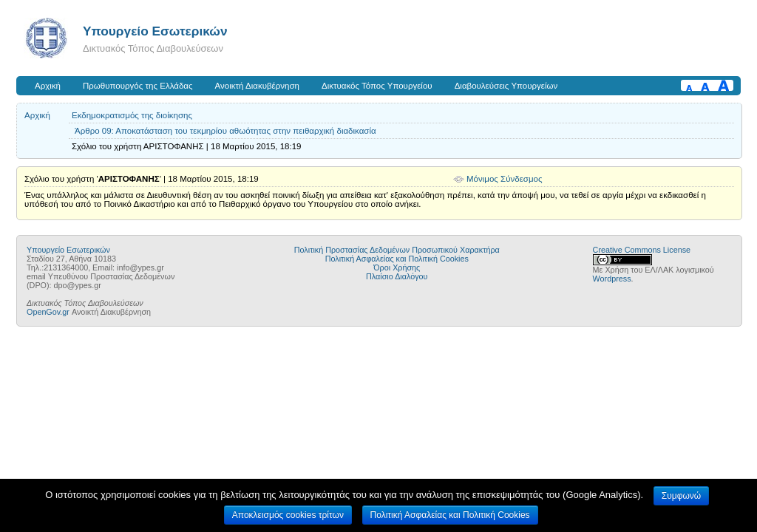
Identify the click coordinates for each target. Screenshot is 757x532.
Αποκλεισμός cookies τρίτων (288, 515)
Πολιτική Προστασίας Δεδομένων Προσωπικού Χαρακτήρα (397, 250)
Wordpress (612, 279)
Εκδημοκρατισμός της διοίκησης (132, 115)
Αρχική (48, 86)
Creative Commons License (642, 250)
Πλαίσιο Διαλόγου (397, 276)
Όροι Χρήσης (397, 267)
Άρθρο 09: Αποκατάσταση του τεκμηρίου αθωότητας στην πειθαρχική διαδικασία (225, 131)
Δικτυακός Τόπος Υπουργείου (377, 86)
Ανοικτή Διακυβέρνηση (257, 86)
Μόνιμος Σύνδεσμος (505, 179)
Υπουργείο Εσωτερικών (155, 31)
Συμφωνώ (681, 496)
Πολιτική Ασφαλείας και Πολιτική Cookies (397, 259)
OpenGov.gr (48, 312)
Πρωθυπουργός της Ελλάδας (138, 86)
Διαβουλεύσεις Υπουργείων (506, 86)
